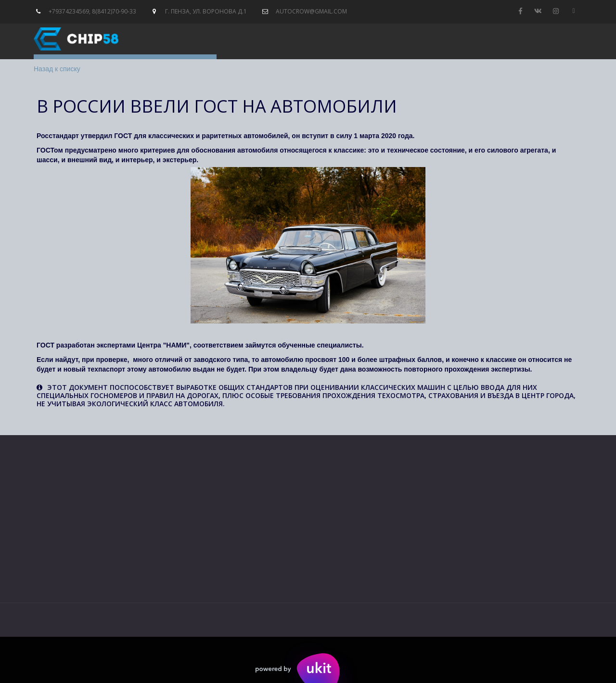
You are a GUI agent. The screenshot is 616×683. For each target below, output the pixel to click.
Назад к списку (57, 69)
